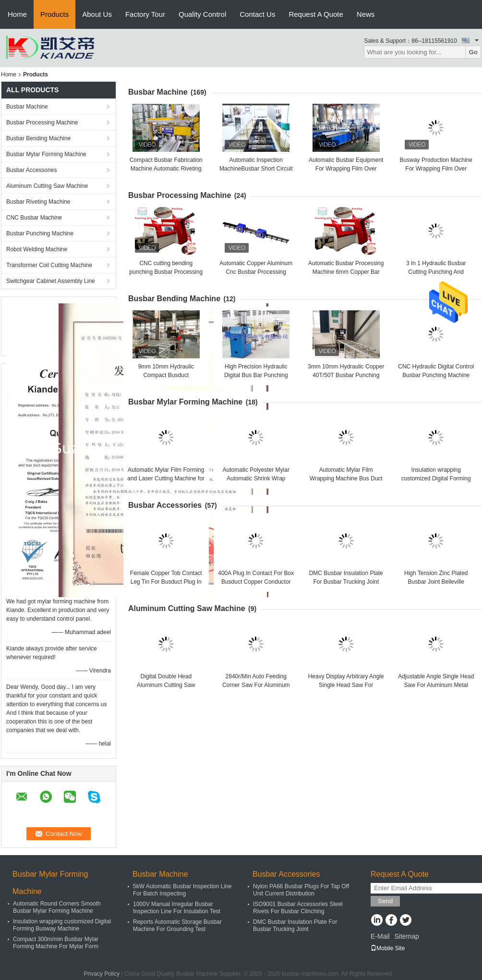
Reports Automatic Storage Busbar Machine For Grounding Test (177, 925)
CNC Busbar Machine (34, 218)
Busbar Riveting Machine (38, 202)
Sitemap (406, 936)
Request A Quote (316, 14)
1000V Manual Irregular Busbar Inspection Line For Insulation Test (177, 908)
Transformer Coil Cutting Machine (49, 265)
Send (385, 901)
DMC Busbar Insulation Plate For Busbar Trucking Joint (295, 925)
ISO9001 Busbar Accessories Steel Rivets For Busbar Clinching (298, 908)
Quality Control (202, 14)
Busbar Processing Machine (42, 122)
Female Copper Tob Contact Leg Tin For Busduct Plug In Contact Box (166, 582)
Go (473, 52)
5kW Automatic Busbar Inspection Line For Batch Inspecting (182, 890)
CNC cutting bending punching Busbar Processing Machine (166, 272)
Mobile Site (388, 948)
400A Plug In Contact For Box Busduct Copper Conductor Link (256, 582)
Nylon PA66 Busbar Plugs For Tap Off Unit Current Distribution (301, 890)
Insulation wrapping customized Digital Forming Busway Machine (436, 478)
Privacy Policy (102, 974)
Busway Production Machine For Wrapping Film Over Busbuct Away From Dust (436, 169)
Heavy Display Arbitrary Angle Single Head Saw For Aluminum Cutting (346, 685)
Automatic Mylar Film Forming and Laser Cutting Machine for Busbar (166, 478)
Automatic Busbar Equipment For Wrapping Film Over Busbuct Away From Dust (346, 169)
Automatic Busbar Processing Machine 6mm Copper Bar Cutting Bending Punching (346, 272)
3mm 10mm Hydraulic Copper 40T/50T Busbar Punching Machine (346, 375)
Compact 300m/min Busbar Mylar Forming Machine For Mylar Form (56, 943)
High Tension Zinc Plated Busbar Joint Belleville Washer (436, 582)
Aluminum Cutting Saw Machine (47, 186)
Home (17, 14)
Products (54, 14)
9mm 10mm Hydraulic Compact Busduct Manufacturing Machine (166, 375)
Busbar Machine (27, 107)
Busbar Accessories (31, 170)
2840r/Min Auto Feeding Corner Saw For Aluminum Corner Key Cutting (256, 685)
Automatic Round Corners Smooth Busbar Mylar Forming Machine (57, 907)
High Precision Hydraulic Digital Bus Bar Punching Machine (256, 375)
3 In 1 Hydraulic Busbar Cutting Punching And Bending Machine (436, 272)
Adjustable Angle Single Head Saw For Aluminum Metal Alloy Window (436, 685)
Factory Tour (145, 14)
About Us (97, 14)
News (366, 14)
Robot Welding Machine (37, 249)
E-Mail (380, 936)
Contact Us (257, 14)
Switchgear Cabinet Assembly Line (51, 281)
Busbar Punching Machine (40, 233)
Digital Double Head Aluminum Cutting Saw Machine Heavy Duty (166, 685)
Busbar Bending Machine (38, 138)
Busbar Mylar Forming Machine (46, 154)
